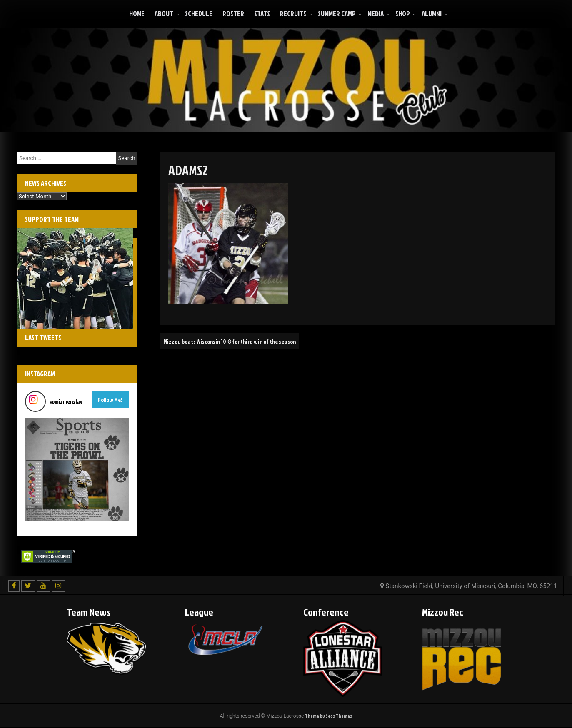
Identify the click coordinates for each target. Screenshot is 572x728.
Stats (262, 14)
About (164, 14)
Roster (233, 14)
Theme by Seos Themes (329, 716)
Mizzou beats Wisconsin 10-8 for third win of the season (240, 341)
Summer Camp (337, 14)
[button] (77, 470)
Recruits (293, 14)
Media (376, 14)
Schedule (199, 14)
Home (137, 14)
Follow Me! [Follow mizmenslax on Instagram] (110, 400)
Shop (403, 14)
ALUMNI (432, 14)
